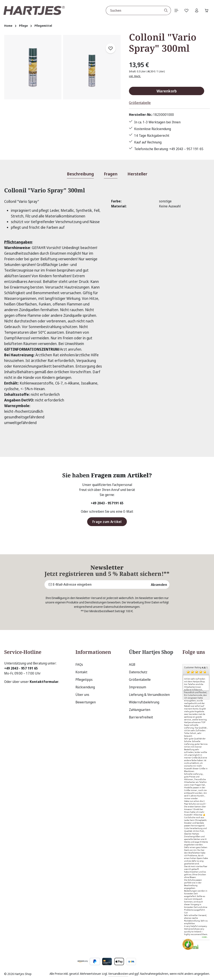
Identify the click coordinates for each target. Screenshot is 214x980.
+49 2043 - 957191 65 (107, 503)
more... (205, 937)
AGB (132, 664)
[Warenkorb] (206, 10)
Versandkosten (118, 974)
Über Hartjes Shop (151, 652)
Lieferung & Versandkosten (149, 695)
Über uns (82, 695)
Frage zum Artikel (107, 522)
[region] (62, 93)
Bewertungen (86, 702)
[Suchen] (164, 10)
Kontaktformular (44, 682)
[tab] (80, 174)
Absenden (159, 584)
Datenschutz (138, 672)
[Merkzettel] (185, 10)
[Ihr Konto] (196, 10)
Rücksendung (85, 687)
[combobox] (132, 10)
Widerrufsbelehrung (144, 702)
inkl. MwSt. (135, 76)
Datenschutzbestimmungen (122, 607)
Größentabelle (140, 103)
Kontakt (81, 672)
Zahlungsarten (140, 710)
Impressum (138, 687)
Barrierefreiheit (141, 717)
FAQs (79, 664)
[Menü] (175, 10)
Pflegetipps (84, 680)
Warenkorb (167, 91)
